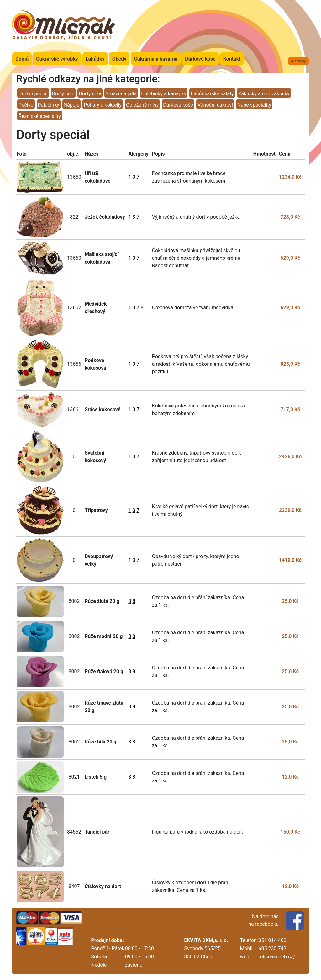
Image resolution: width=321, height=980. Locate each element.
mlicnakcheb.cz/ (277, 957)
